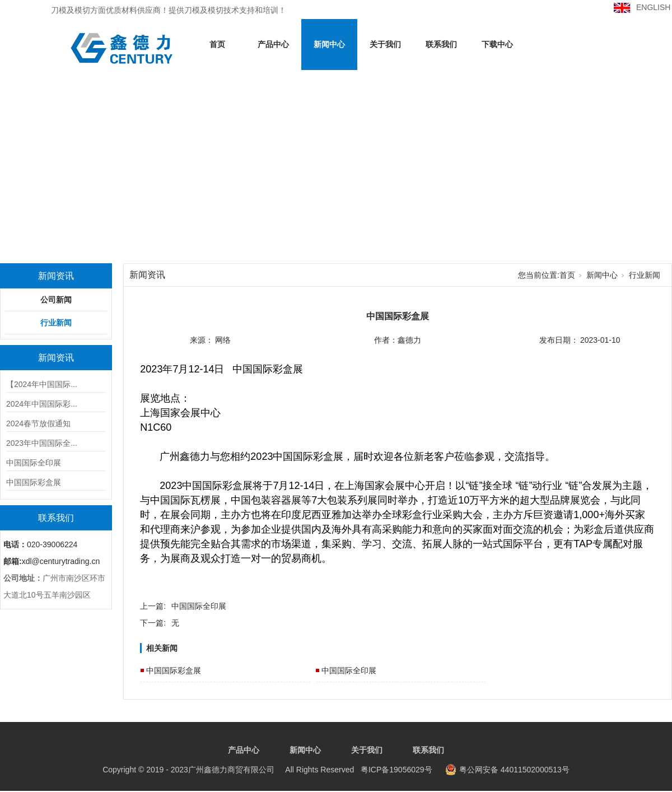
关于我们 (385, 44)
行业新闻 (56, 323)
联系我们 (441, 44)
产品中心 (273, 44)
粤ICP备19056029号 (267, 770)
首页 (217, 44)
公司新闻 (56, 300)
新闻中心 (329, 44)
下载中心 (497, 44)
